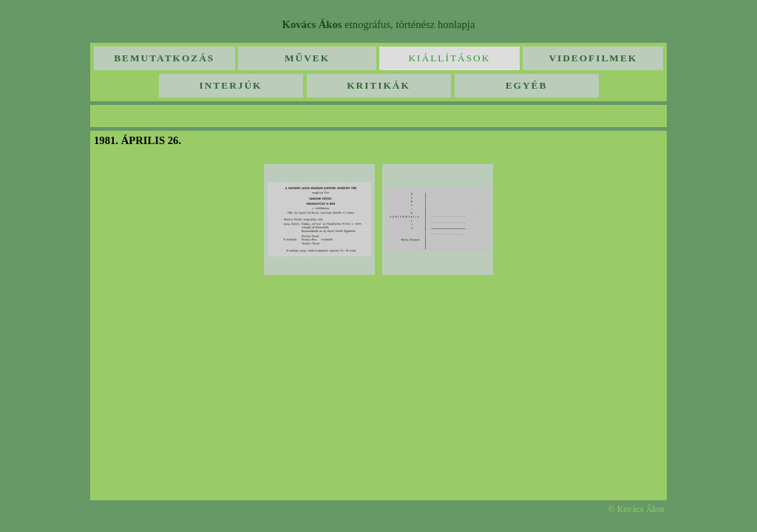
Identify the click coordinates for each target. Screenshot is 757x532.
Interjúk (231, 85)
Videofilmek (593, 58)
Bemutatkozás (164, 58)
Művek (307, 58)
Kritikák (378, 85)
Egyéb (527, 85)
